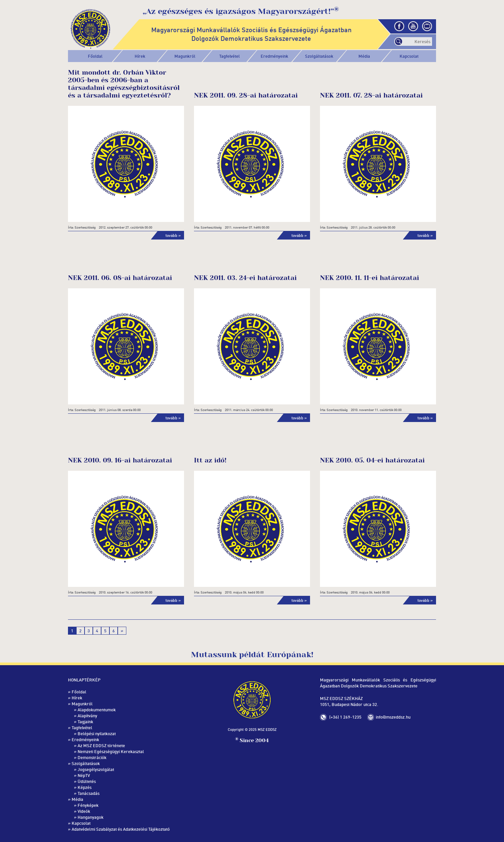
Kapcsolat (409, 56)
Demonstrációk (92, 757)
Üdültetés (87, 781)
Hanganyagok (91, 817)
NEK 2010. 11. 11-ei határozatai (370, 278)
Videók (84, 811)
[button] (185, 56)
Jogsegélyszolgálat (96, 769)
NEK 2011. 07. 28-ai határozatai (371, 95)
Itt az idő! (210, 460)
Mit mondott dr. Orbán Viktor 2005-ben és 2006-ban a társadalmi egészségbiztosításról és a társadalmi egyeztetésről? (124, 84)
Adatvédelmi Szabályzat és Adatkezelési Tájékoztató (121, 829)
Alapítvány (87, 716)
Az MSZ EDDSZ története (101, 745)
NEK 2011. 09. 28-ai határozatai (246, 95)
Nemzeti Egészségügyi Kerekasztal (111, 751)
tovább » (173, 235)
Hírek (140, 56)
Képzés (85, 787)
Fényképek (88, 805)
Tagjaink (85, 722)
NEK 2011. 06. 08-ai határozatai (120, 278)
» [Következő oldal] (122, 631)
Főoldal (95, 56)
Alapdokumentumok (97, 710)
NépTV (84, 775)
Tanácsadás (89, 793)
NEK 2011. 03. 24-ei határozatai (245, 278)
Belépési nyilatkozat (97, 734)
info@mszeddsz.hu (393, 717)
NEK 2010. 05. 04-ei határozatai (372, 460)
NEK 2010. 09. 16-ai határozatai (120, 460)
